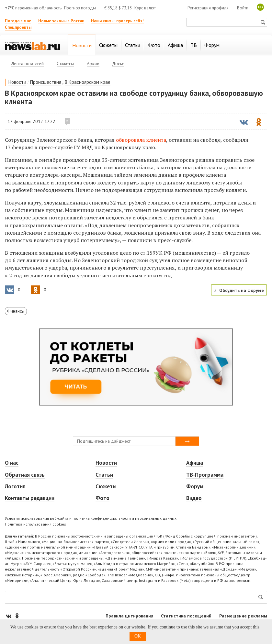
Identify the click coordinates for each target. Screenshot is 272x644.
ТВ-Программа (205, 475)
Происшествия (46, 82)
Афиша (195, 463)
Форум (195, 486)
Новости (17, 82)
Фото (102, 498)
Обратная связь (25, 475)
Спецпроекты (18, 27)
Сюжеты (106, 486)
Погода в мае (18, 21)
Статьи (104, 475)
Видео (194, 498)
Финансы (16, 311)
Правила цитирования (130, 616)
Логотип (15, 486)
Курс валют (145, 8)
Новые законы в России (61, 21)
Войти (243, 8)
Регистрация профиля (208, 8)
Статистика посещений (186, 616)
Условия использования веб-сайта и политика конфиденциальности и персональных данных (91, 518)
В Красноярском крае (88, 82)
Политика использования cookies (35, 524)
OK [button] (138, 636)
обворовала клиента (141, 140)
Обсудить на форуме (242, 290)
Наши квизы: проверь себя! (117, 21)
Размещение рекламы (243, 616)
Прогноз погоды (80, 8)
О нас (12, 463)
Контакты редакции (30, 498)
